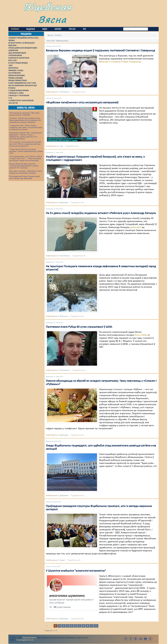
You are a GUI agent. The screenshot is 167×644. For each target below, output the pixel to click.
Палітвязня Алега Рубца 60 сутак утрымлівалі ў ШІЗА (79, 327)
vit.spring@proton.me (25, 640)
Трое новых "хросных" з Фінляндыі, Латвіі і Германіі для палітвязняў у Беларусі (26, 172)
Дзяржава (64, 203)
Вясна (52, 19)
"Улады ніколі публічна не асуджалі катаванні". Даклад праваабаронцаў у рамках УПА (26, 151)
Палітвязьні (65, 92)
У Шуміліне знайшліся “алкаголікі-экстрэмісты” (76, 571)
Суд (61, 146)
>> (96, 626)
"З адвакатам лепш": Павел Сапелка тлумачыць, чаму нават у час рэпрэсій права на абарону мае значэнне (26, 127)
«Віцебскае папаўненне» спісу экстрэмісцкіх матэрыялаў (82, 103)
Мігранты (64, 316)
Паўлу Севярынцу (131, 62)
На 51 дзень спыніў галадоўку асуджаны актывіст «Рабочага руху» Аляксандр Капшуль (101, 213)
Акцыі (62, 560)
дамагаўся (136, 227)
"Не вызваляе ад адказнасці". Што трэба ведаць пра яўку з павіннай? (24, 114)
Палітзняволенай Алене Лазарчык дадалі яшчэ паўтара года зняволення (25, 177)
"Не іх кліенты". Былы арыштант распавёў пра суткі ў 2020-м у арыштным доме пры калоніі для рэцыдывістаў (25, 144)
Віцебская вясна (29, 638)
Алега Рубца (141, 335)
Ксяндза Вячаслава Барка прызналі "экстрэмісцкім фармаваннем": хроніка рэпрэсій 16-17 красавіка (24, 166)
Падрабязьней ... (80, 92)
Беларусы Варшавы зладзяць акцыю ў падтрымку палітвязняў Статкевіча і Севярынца (100, 51)
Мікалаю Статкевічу (110, 62)
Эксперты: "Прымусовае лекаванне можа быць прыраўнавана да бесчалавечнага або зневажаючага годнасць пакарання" (25, 120)
